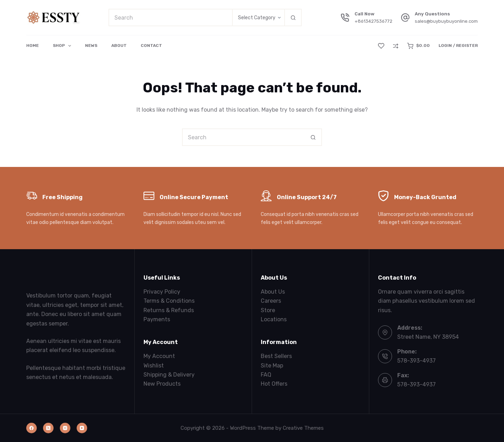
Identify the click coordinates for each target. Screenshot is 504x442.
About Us (273, 292)
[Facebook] (31, 428)
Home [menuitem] (33, 45)
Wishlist (154, 366)
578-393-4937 (416, 361)
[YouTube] (82, 428)
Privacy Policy (162, 292)
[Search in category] (258, 17)
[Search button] (293, 17)
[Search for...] (170, 17)
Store (268, 310)
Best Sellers (276, 356)
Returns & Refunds (169, 310)
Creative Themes (303, 428)
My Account (159, 356)
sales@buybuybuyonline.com (446, 21)
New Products (162, 384)
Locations (274, 319)
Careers (271, 301)
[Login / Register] (458, 46)
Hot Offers (274, 384)
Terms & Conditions (169, 301)
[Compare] (396, 46)
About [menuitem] (119, 45)
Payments (157, 319)
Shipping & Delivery (169, 375)
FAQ (266, 375)
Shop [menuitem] (63, 46)
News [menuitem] (91, 45)
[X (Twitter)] (48, 428)
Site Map (272, 366)
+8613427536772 (373, 21)
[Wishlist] (381, 46)
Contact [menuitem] (151, 45)
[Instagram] (65, 428)
